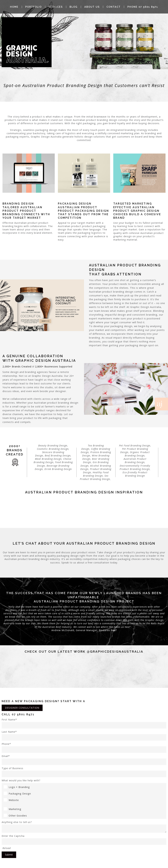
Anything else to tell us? (84, 827)
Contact (114, 7)
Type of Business (84, 772)
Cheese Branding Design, (52, 461)
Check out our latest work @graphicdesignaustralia (84, 651)
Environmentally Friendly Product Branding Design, (135, 467)
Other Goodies (15, 816)
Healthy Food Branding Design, (96, 474)
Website (11, 800)
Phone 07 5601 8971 (143, 7)
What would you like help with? (21, 780)
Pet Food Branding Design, (135, 446)
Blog (74, 7)
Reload (7, 848)
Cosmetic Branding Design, (53, 449)
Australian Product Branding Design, (135, 461)
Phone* (84, 748)
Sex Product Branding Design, (96, 477)
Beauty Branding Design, (53, 446)
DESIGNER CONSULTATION (22, 708)
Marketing (12, 809)
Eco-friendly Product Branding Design (135, 474)
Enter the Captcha (84, 840)
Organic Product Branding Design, (137, 454)
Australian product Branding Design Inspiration (84, 492)
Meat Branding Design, (49, 459)
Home (14, 7)
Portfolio (34, 7)
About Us (92, 7)
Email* (84, 760)
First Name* (84, 723)
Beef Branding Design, (58, 456)
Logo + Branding (17, 787)
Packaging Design (17, 794)
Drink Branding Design (58, 469)
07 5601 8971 (23, 714)
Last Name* (84, 735)
